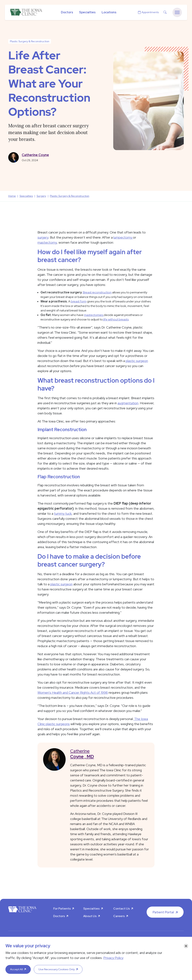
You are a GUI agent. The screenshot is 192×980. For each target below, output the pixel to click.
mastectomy (47, 242)
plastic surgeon (137, 361)
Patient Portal (163, 912)
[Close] (186, 946)
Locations (109, 12)
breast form (79, 301)
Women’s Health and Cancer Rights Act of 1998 (73, 692)
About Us (90, 916)
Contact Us (121, 909)
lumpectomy (123, 237)
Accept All (16, 969)
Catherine (109, 754)
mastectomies (94, 315)
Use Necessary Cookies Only (57, 969)
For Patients (62, 909)
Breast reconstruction (97, 292)
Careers (119, 916)
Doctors (67, 12)
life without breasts (116, 319)
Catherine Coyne (35, 155)
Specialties (87, 12)
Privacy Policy (113, 958)
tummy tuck (63, 513)
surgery (43, 237)
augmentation (128, 403)
